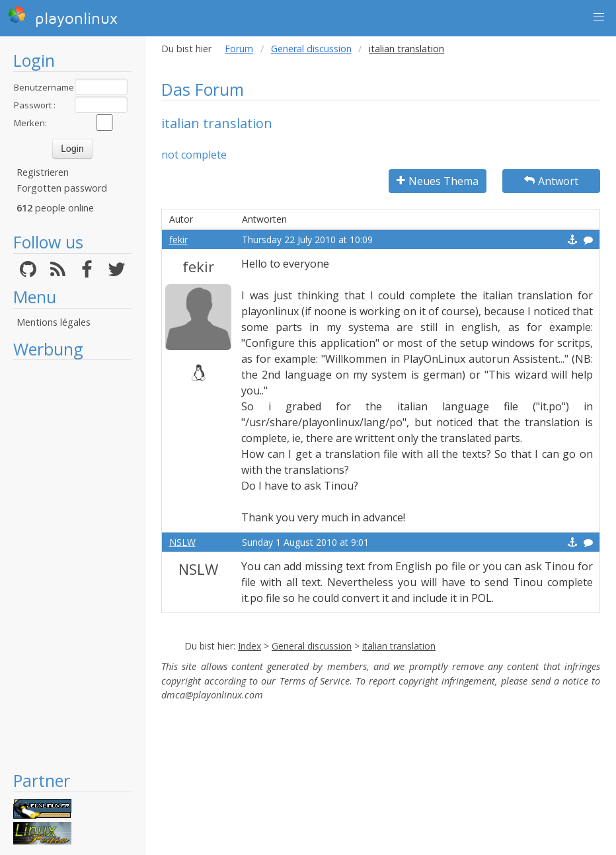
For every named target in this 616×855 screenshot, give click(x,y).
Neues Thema (438, 181)
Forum (239, 49)
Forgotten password (62, 188)
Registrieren (43, 172)
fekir (178, 240)
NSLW (182, 542)
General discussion (311, 49)
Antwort (551, 181)
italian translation (399, 646)
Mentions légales (54, 322)
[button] (599, 17)
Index (250, 646)
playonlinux (63, 17)
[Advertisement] (72, 565)
